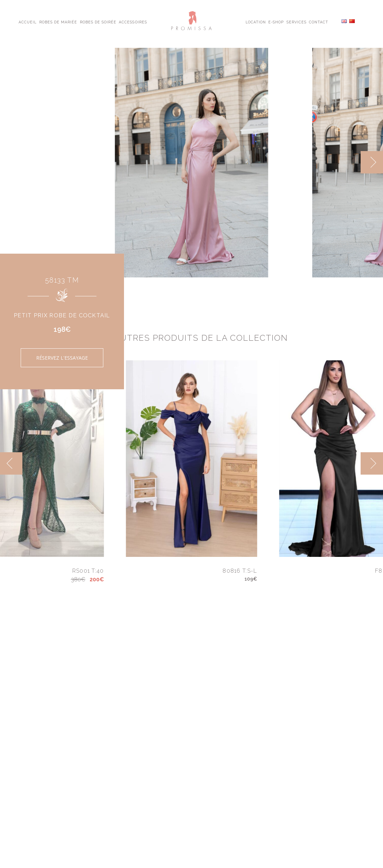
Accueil (28, 22)
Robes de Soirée (98, 22)
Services (297, 22)
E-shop (276, 22)
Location (256, 22)
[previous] (11, 463)
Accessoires (133, 22)
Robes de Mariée (58, 22)
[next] (372, 162)
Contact (319, 22)
